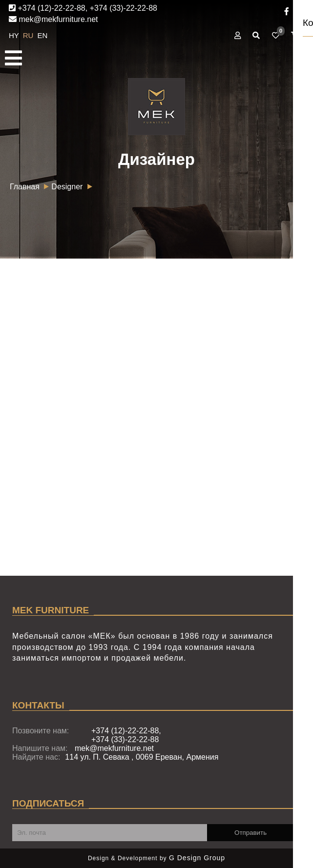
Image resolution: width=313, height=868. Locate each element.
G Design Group (197, 858)
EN (43, 35)
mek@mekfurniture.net (53, 19)
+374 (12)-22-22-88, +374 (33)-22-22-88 (83, 8)
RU (29, 35)
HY (15, 35)
